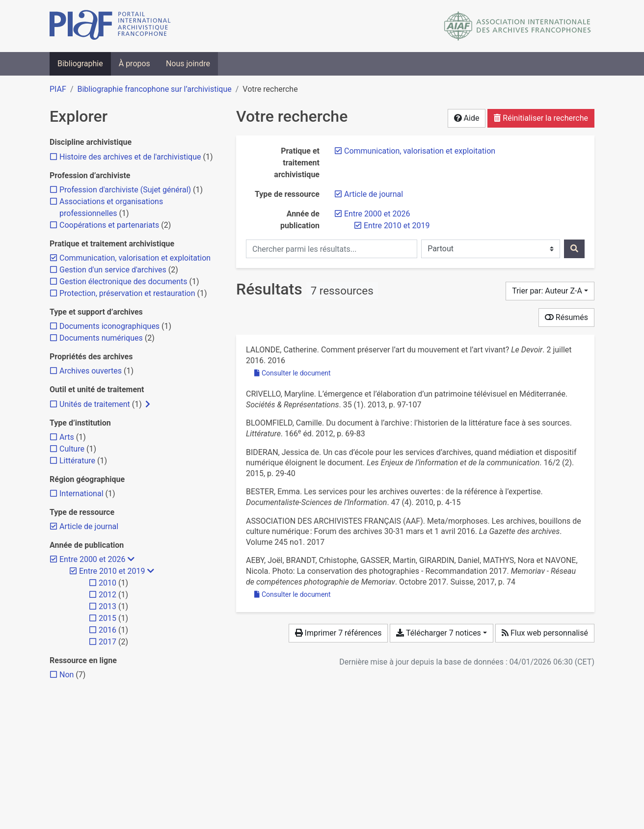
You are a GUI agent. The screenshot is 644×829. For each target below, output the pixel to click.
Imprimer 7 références (338, 633)
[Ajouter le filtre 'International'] (81, 494)
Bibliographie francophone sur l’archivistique (154, 89)
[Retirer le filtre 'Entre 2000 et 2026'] (377, 214)
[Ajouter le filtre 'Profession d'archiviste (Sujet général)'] (125, 190)
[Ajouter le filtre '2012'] (107, 595)
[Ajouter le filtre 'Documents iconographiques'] (109, 326)
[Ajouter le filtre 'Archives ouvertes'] (91, 371)
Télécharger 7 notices (438, 633)
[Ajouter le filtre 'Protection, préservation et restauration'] (127, 293)
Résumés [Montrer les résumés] (566, 317)
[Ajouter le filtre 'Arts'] (67, 437)
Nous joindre (188, 64)
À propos (134, 64)
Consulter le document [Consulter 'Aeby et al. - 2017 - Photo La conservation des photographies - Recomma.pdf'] (293, 594)
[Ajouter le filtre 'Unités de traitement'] (95, 404)
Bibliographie (80, 64)
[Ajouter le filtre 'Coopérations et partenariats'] (109, 225)
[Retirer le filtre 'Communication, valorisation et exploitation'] (420, 151)
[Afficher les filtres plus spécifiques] (148, 404)
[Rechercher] (574, 249)
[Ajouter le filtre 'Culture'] (72, 449)
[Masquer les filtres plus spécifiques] (131, 560)
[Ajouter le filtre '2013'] (107, 606)
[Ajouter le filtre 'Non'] (67, 675)
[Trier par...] (550, 291)
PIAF (58, 89)
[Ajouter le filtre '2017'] (107, 642)
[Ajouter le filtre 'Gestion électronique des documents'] (123, 281)
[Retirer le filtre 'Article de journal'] (374, 194)
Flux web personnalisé (545, 633)
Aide (467, 118)
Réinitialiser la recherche (541, 118)
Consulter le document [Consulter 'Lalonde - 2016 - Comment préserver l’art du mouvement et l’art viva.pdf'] (293, 373)
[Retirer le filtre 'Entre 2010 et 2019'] (397, 226)
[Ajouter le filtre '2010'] (107, 583)
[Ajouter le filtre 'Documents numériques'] (101, 338)
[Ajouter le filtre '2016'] (107, 630)
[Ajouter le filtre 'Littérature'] (77, 461)
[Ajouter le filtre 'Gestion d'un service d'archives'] (113, 270)
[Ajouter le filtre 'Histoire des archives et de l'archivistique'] (130, 157)
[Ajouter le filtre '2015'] (107, 618)
